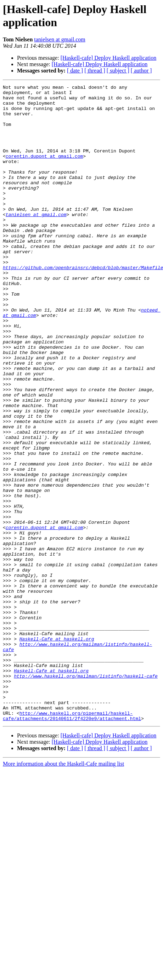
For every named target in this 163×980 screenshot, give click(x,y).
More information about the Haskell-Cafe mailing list (63, 891)
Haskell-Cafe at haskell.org (57, 750)
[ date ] (75, 71)
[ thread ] (95, 71)
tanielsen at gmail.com (60, 39)
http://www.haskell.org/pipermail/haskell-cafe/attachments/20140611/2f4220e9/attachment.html (72, 842)
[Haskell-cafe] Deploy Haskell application (109, 58)
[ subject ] (118, 71)
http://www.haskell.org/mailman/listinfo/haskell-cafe (86, 795)
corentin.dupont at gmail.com (44, 171)
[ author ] (141, 71)
